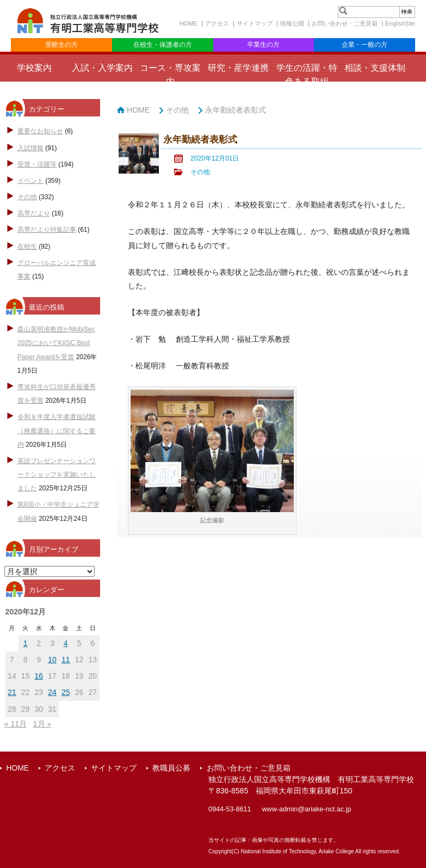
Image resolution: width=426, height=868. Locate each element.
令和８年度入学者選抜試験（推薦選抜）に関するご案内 (57, 430)
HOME (189, 23)
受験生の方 (61, 45)
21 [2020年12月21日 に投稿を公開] (12, 692)
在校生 (27, 247)
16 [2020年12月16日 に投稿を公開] (39, 676)
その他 (27, 197)
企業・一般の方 (365, 45)
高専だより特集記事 (47, 230)
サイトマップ (255, 23)
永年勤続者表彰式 (236, 110)
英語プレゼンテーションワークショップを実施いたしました (57, 475)
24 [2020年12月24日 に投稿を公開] (52, 692)
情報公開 (292, 23)
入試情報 (30, 148)
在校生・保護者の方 (163, 45)
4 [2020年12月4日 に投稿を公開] (66, 643)
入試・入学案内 (102, 68)
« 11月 (16, 724)
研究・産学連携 (238, 68)
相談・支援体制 (375, 68)
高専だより (34, 213)
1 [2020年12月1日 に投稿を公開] (26, 643)
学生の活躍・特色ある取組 (307, 75)
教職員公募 (171, 768)
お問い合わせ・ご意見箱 (345, 23)
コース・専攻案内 (170, 75)
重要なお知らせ (40, 131)
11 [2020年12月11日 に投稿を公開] (66, 660)
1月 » (42, 724)
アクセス (217, 23)
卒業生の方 (263, 45)
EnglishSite (400, 23)
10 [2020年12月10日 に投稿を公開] (52, 660)
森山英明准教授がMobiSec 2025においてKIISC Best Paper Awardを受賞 (56, 343)
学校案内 (34, 68)
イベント (30, 181)
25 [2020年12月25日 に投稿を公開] (66, 692)
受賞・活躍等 (37, 164)
